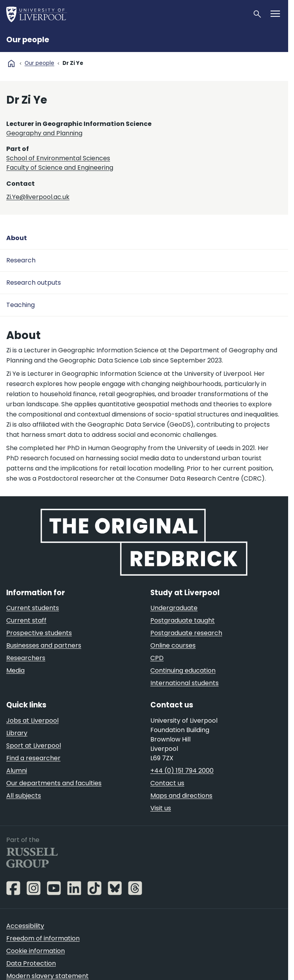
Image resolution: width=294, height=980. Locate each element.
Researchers (26, 658)
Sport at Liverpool (34, 746)
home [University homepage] (11, 63)
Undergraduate (174, 608)
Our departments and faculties (54, 783)
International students (184, 683)
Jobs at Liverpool (32, 721)
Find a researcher (33, 758)
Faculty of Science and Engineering (60, 168)
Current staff (26, 620)
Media (15, 670)
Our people (28, 40)
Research (21, 260)
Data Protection (31, 963)
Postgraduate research (186, 633)
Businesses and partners (44, 645)
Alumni (17, 771)
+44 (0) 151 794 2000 (182, 771)
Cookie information (36, 951)
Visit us (161, 808)
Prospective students (39, 633)
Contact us (167, 783)
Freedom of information (43, 938)
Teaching (20, 305)
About (17, 238)
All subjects (24, 796)
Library (17, 733)
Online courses (173, 645)
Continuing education (183, 670)
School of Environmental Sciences (58, 158)
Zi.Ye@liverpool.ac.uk (38, 197)
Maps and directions (181, 796)
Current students (33, 608)
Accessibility (25, 926)
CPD (157, 658)
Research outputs (34, 283)
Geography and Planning (44, 133)
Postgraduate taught (183, 620)
